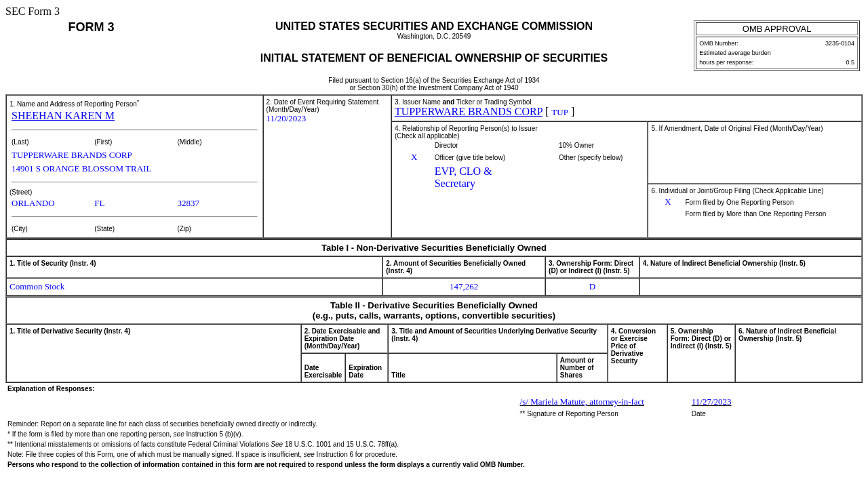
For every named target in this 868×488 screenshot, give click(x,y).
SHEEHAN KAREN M (63, 116)
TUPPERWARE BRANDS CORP (469, 111)
